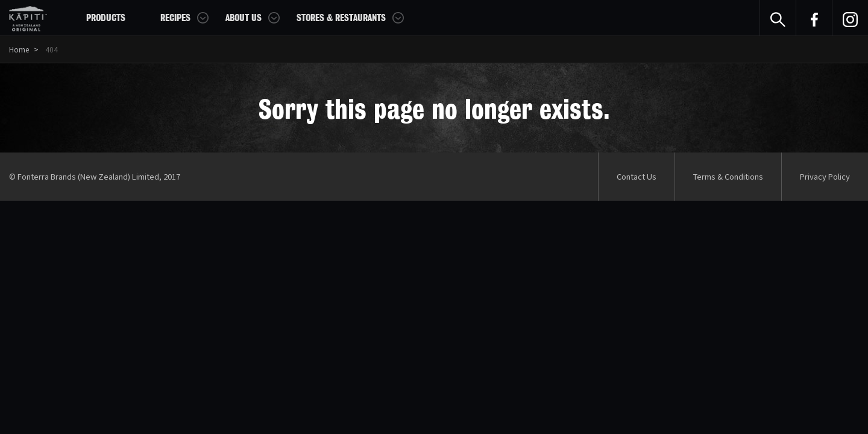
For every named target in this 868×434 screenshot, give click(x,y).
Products (106, 18)
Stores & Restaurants (341, 18)
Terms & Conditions (728, 176)
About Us (244, 18)
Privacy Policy (825, 176)
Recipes (175, 18)
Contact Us (637, 176)
